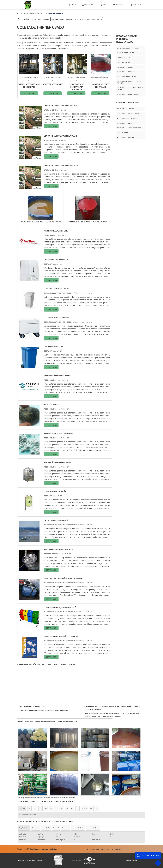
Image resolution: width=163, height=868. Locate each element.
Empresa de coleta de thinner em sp (91, 19)
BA (72, 808)
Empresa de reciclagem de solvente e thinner (65, 19)
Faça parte (137, 5)
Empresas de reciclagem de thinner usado (130, 89)
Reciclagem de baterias (125, 109)
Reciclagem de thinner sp (126, 72)
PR (51, 808)
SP (46, 808)
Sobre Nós (87, 5)
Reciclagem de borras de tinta (128, 114)
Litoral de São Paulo (93, 828)
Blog (104, 5)
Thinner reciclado (124, 58)
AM (91, 808)
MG (35, 808)
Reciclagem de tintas (125, 123)
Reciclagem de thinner (125, 67)
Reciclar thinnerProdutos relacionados (126, 39)
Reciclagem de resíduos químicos (129, 128)
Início (72, 5)
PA (97, 808)
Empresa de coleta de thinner (128, 48)
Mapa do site (117, 849)
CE (77, 808)
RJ (30, 808)
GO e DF (84, 808)
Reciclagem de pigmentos (126, 137)
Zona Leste (66, 828)
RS (62, 808)
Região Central (24, 828)
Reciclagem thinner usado (127, 77)
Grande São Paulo (78, 828)
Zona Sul (56, 828)
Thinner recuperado (43, 19)
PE (67, 808)
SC (56, 808)
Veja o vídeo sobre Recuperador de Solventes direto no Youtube (44, 711)
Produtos (118, 5)
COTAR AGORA (29, 93)
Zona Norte (35, 828)
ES (41, 808)
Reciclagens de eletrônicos (127, 118)
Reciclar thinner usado (126, 53)
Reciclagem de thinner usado (128, 94)
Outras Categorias (128, 103)
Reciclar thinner (123, 133)
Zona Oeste (46, 828)
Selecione (22, 808)
